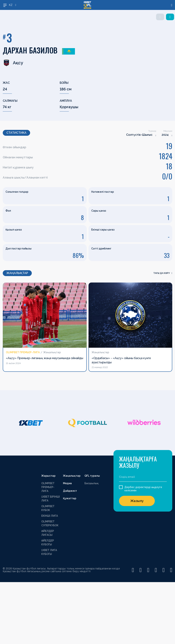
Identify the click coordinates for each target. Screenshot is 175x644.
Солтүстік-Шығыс (139, 135)
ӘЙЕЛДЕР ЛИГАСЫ (48, 533)
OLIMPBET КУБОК (48, 508)
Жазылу (137, 501)
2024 (165, 135)
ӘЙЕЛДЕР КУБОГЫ (48, 543)
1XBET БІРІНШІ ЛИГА (51, 499)
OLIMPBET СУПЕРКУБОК (50, 523)
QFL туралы (92, 476)
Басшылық (92, 483)
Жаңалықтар (72, 476)
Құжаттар (70, 498)
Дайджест (70, 491)
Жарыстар (48, 476)
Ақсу (13, 63)
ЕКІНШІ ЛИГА (50, 516)
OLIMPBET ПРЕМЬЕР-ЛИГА (48, 487)
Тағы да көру (163, 273)
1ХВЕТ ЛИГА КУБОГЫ (49, 552)
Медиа (67, 483)
